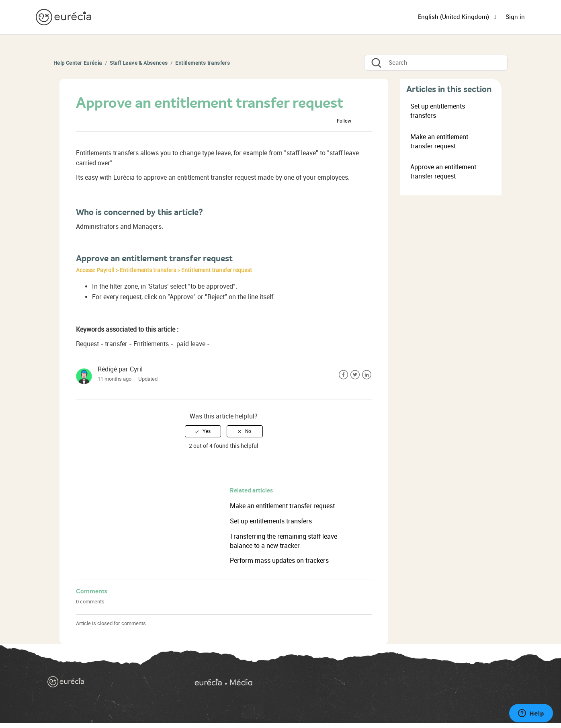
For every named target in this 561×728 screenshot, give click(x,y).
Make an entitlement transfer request (282, 506)
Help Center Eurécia (78, 63)
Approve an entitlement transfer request (443, 172)
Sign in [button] (515, 17)
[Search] (436, 63)
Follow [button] (344, 121)
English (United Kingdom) (454, 17)
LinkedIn (367, 375)
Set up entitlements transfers (271, 521)
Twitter (355, 375)
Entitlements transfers (203, 63)
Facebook (343, 375)
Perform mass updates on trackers (279, 561)
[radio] (203, 431)
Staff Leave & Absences (139, 63)
